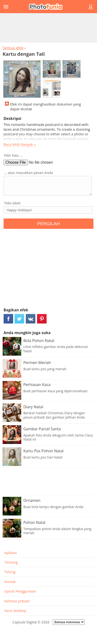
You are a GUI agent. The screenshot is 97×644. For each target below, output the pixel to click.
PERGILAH (48, 224)
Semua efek (13, 48)
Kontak (10, 582)
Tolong (10, 572)
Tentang (11, 562)
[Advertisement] (48, 28)
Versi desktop (15, 610)
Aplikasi (11, 553)
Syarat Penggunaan (20, 591)
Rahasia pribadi (17, 601)
